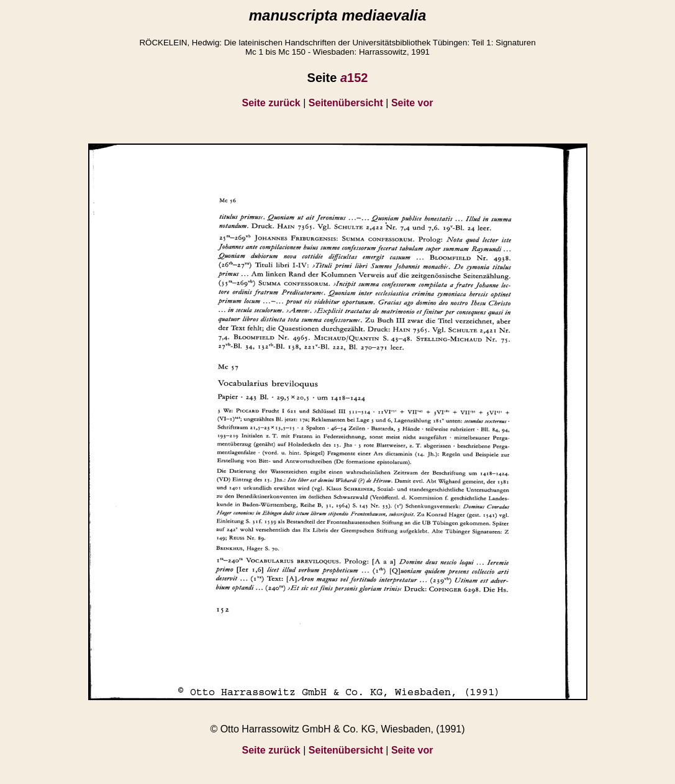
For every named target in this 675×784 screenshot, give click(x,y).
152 (354, 78)
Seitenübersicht (346, 103)
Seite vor (412, 103)
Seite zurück (271, 103)
